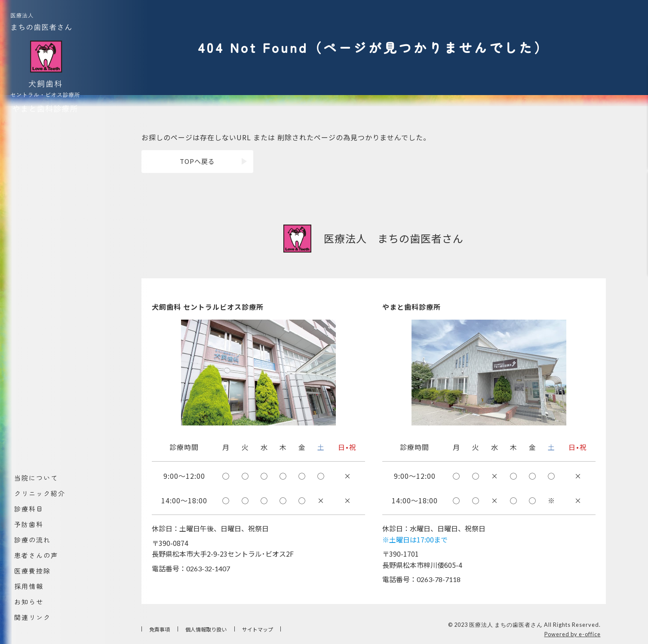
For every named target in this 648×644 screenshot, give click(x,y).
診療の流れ (32, 540)
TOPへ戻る (197, 161)
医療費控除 (32, 571)
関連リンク (32, 618)
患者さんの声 (36, 556)
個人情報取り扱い (206, 629)
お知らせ (28, 602)
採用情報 (28, 587)
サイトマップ (258, 629)
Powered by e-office (573, 634)
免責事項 (160, 629)
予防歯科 (28, 525)
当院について (36, 478)
